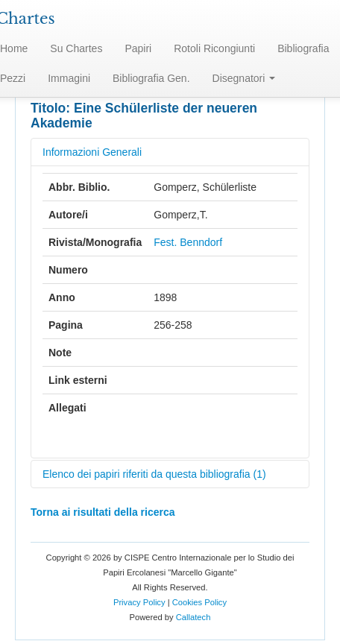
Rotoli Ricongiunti (214, 48)
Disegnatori (244, 78)
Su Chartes (76, 48)
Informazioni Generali (92, 152)
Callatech (193, 617)
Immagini (69, 78)
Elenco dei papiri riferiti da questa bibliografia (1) (154, 474)
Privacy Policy (139, 602)
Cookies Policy (199, 602)
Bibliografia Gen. (151, 78)
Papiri (138, 48)
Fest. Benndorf (188, 242)
